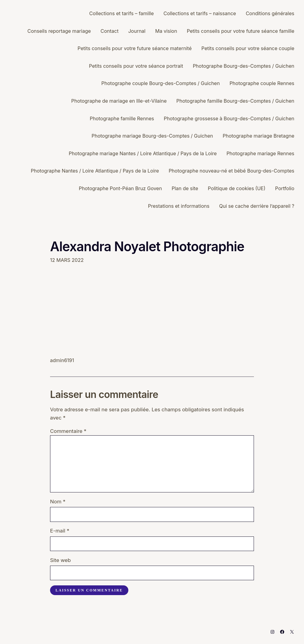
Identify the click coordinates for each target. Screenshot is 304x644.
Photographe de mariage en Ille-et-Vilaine (119, 101)
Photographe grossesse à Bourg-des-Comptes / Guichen (229, 118)
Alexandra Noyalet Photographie (147, 247)
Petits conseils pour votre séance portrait (136, 66)
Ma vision (166, 31)
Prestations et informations (179, 206)
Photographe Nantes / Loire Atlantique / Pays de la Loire (95, 171)
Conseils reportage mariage (59, 31)
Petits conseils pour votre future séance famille (241, 31)
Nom (58, 502)
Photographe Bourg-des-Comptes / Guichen (243, 66)
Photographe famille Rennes (122, 118)
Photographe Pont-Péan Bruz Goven (120, 188)
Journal (137, 31)
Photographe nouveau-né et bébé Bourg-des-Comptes (231, 171)
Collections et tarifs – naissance (200, 13)
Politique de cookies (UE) (237, 188)
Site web (60, 560)
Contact (109, 31)
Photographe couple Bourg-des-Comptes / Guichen (160, 83)
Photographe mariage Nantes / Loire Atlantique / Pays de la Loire (143, 153)
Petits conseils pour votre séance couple (248, 48)
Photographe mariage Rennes (260, 153)
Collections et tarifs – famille (122, 13)
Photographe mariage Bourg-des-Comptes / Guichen (152, 136)
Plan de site (185, 188)
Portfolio (285, 188)
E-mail (60, 531)
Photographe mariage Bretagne (258, 136)
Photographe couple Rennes (262, 83)
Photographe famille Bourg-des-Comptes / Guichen (235, 101)
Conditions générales (270, 13)
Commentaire (68, 431)
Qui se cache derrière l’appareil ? (257, 206)
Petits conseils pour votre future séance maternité (135, 48)
